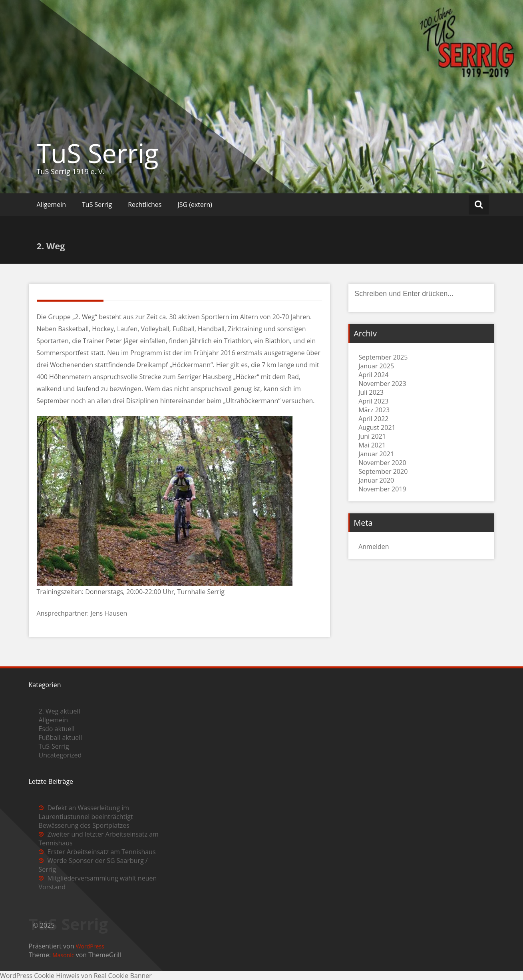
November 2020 (382, 463)
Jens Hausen (109, 613)
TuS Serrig (98, 153)
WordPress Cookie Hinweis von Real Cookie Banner (76, 976)
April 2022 (373, 419)
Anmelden (374, 547)
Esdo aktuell (57, 729)
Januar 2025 (376, 366)
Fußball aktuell (61, 737)
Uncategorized (60, 755)
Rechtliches (145, 205)
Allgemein (52, 205)
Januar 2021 (376, 454)
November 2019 (382, 489)
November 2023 (382, 384)
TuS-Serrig (54, 746)
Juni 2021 (372, 436)
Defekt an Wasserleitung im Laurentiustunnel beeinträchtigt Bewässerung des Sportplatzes (86, 817)
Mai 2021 (372, 445)
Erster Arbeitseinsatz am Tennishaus (102, 852)
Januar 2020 (376, 480)
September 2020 (383, 471)
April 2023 (373, 401)
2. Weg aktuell (60, 711)
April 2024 (373, 375)
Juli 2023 (371, 392)
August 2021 (377, 427)
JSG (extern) (195, 205)
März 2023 (374, 410)
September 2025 (383, 357)
